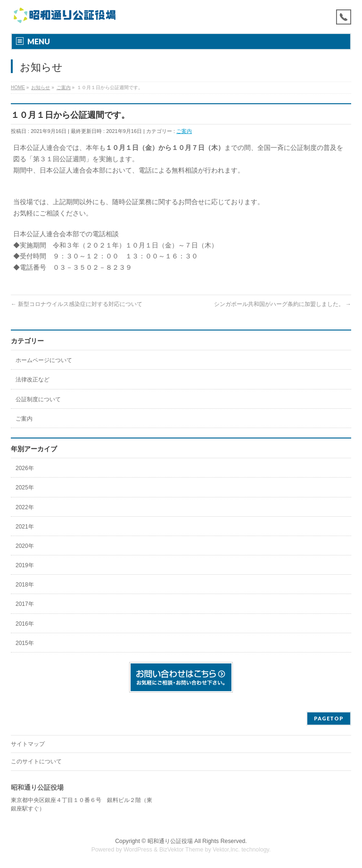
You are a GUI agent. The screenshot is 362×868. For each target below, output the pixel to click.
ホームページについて (44, 360)
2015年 (25, 643)
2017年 (25, 604)
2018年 (25, 585)
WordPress (138, 850)
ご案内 (64, 87)
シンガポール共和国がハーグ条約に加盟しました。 (283, 304)
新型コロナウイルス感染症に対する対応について (77, 304)
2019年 (25, 565)
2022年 (25, 507)
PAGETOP (329, 718)
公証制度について (38, 399)
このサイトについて (36, 761)
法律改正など (33, 380)
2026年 (25, 468)
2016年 (25, 624)
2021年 (25, 527)
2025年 (25, 488)
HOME (18, 87)
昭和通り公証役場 (170, 841)
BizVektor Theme (181, 850)
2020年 (25, 546)
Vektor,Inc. (226, 850)
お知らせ (41, 87)
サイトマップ (28, 744)
